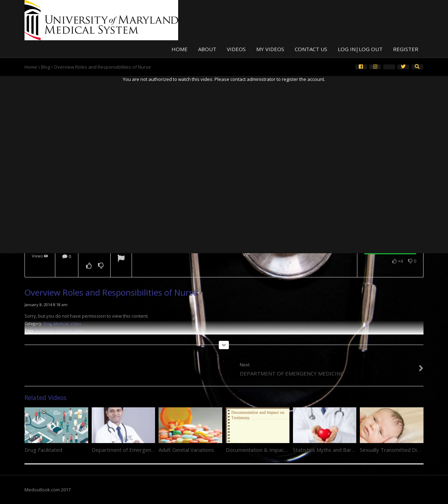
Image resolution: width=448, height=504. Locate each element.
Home (180, 49)
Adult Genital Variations (186, 450)
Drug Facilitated (43, 450)
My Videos (270, 49)
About (207, 49)
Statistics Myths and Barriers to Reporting (344, 450)
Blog (45, 67)
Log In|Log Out (360, 49)
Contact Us (311, 49)
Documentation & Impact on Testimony (273, 450)
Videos (236, 49)
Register (406, 49)
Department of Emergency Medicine (135, 450)
